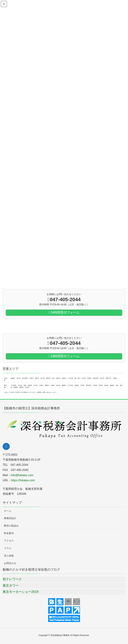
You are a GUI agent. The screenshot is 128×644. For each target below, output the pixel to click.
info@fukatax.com (22, 475)
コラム (8, 548)
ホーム (8, 511)
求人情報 (9, 556)
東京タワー (11, 586)
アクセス (9, 541)
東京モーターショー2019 (21, 592)
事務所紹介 (10, 518)
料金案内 (9, 533)
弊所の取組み (11, 526)
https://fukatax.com (23, 480)
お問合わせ (10, 563)
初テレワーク (12, 579)
